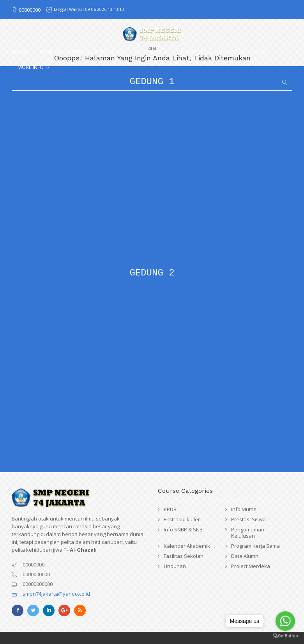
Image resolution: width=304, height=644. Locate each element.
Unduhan (175, 566)
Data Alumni (245, 556)
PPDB (170, 509)
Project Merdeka (251, 566)
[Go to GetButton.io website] (285, 636)
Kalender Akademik (187, 546)
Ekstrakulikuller (182, 519)
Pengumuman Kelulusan (248, 533)
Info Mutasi (244, 509)
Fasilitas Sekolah (184, 556)
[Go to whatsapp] (285, 621)
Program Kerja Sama (255, 546)
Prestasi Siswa (248, 519)
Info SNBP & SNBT (185, 529)
